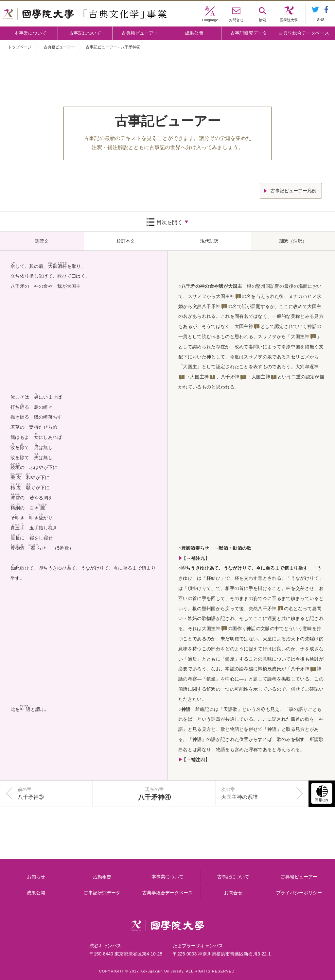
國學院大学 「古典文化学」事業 (85, 14)
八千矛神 (211, 306)
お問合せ (233, 893)
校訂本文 (126, 241)
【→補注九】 (196, 558)
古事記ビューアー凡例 (293, 191)
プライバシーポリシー (299, 893)
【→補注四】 (196, 760)
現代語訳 (209, 241)
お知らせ (36, 877)
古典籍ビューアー (140, 33)
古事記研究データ (249, 33)
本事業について (30, 33)
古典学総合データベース (304, 33)
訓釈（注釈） (293, 241)
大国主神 (225, 296)
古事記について (85, 33)
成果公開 (194, 33)
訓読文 (42, 241)
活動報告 (102, 877)
